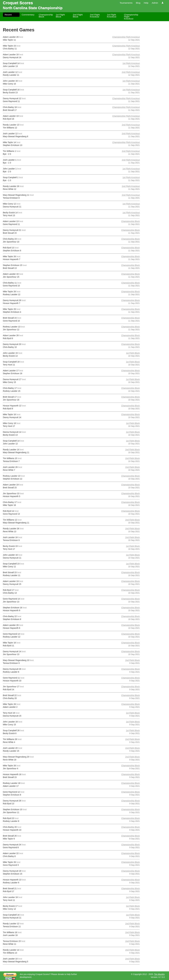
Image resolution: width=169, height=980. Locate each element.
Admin (155, 3)
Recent (8, 15)
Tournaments (126, 3)
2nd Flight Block (78, 16)
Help (146, 3)
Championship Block (46, 16)
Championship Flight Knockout (131, 17)
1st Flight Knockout (112, 16)
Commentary (28, 15)
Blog (138, 3)
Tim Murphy (159, 974)
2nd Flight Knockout (95, 16)
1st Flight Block (60, 16)
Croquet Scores (18, 3)
